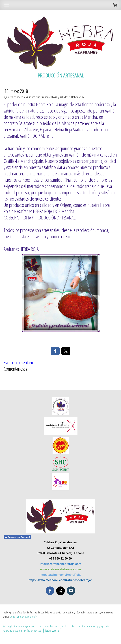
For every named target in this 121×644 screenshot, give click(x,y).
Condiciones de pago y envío (23, 617)
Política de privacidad (12, 631)
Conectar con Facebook (17, 537)
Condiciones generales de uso (28, 626)
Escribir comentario (19, 362)
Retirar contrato (52, 631)
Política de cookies (33, 631)
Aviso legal (7, 626)
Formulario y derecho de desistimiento (62, 626)
